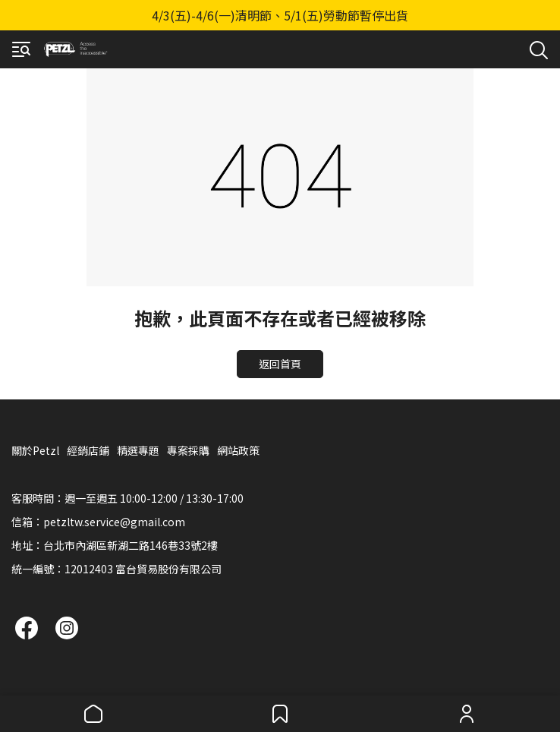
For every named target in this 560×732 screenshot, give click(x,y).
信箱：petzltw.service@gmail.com (98, 522)
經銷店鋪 (88, 450)
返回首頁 (280, 364)
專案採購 (188, 450)
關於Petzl (35, 450)
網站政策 (238, 450)
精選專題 (138, 450)
